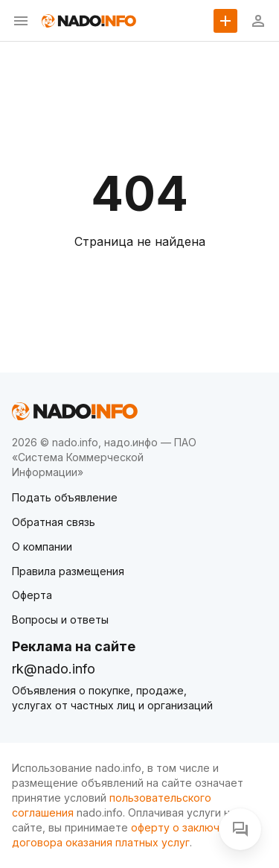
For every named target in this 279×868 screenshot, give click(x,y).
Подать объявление (65, 497)
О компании (42, 547)
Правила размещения (68, 571)
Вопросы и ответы (60, 620)
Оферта (32, 595)
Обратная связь (54, 522)
